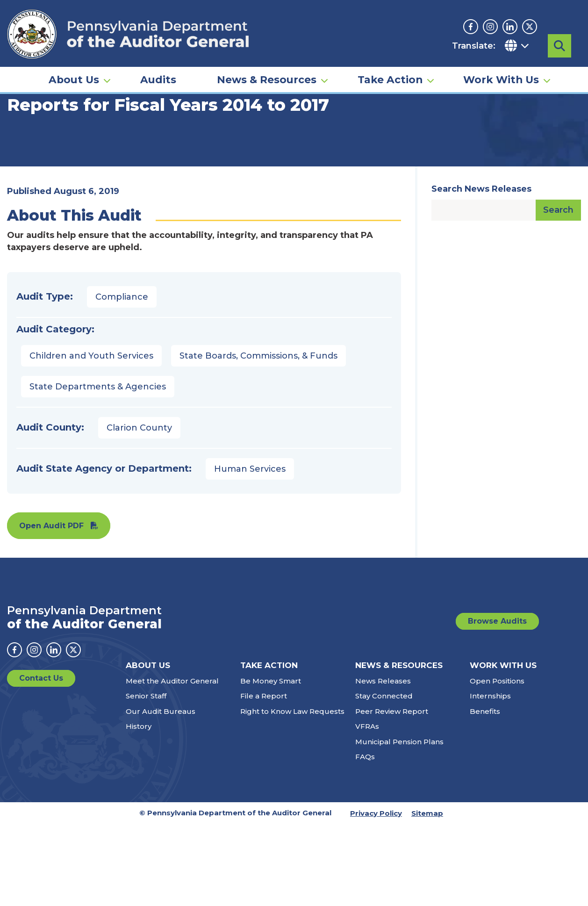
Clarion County (139, 510)
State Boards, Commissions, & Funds (258, 438)
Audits (158, 78)
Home (21, 143)
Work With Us (501, 78)
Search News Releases (481, 271)
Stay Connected (384, 778)
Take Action (390, 78)
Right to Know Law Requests (292, 793)
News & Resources (267, 78)
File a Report (264, 778)
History (139, 808)
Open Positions (497, 763)
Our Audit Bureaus (161, 793)
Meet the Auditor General (172, 763)
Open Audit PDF (51, 608)
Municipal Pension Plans (399, 823)
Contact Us (41, 760)
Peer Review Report (392, 793)
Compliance (122, 379)
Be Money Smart (271, 763)
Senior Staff (146, 778)
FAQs (365, 838)
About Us (74, 78)
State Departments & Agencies (98, 468)
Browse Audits (497, 703)
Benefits (485, 793)
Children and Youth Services (91, 438)
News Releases (383, 763)
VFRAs (367, 808)
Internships (490, 778)
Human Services (250, 551)
